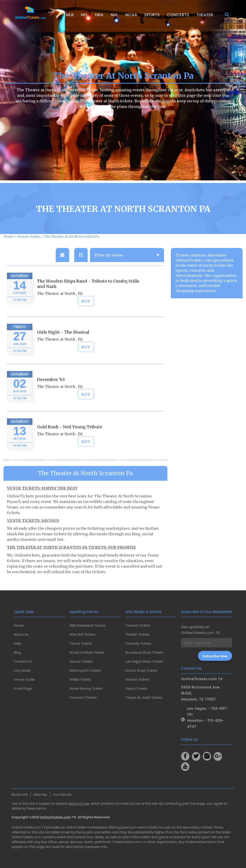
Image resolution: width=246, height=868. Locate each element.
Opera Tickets (136, 689)
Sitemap (40, 795)
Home (19, 625)
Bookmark (20, 795)
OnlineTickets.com (56, 817)
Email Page (23, 689)
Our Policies (62, 795)
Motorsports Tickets (85, 671)
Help (17, 643)
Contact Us (23, 662)
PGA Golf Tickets (83, 634)
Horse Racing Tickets (86, 689)
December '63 (51, 397)
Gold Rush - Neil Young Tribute (70, 445)
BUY (86, 319)
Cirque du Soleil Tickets (144, 698)
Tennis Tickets (81, 643)
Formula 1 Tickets (83, 698)
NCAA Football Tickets (87, 653)
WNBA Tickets (80, 680)
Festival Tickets (137, 680)
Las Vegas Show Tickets (144, 662)
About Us (21, 634)
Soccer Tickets (81, 662)
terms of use (79, 804)
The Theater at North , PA (60, 311)
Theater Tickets (137, 634)
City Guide (22, 671)
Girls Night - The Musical (63, 350)
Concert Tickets (138, 625)
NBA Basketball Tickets (88, 625)
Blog (17, 653)
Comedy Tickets (138, 643)
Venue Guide (24, 680)
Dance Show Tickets (141, 671)
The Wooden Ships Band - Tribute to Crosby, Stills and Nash (88, 301)
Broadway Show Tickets (144, 653)
